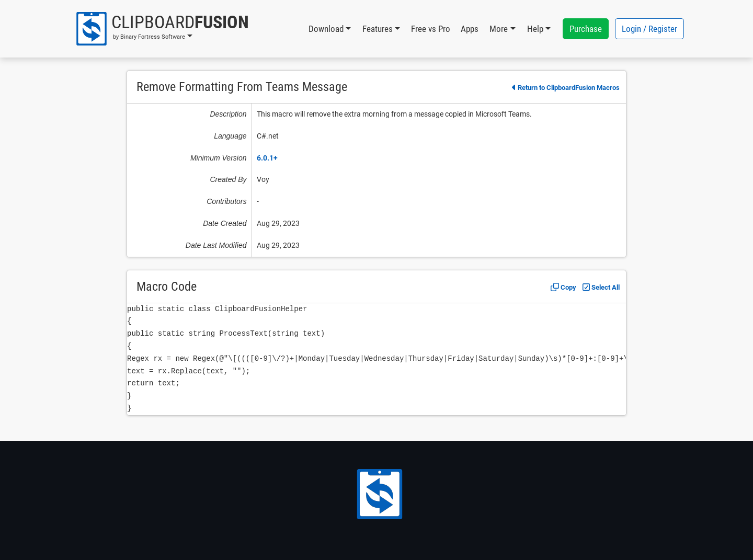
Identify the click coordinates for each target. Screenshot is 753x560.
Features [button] (378, 29)
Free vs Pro (431, 29)
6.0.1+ (267, 158)
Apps (470, 29)
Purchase (586, 29)
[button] (162, 29)
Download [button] (326, 29)
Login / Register (649, 29)
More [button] (499, 29)
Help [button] (535, 29)
